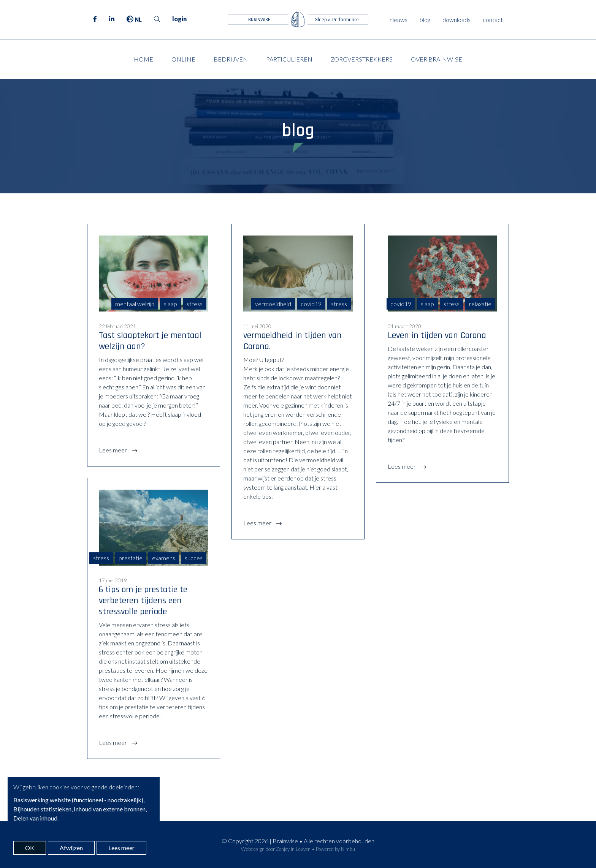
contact (493, 20)
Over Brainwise (437, 59)
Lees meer (113, 450)
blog (425, 20)
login (179, 19)
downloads (457, 20)
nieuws (399, 20)
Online (183, 59)
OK (30, 848)
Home (143, 59)
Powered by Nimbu (335, 849)
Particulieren (289, 59)
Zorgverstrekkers (362, 59)
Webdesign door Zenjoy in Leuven (276, 849)
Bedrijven (231, 59)
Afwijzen (71, 848)
